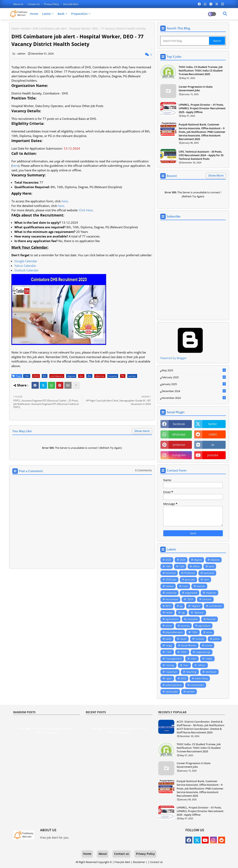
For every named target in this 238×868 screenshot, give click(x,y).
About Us (19, 4)
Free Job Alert (122, 862)
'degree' (196, 606)
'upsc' (169, 678)
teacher (201, 586)
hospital (113, 376)
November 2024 (194, 398)
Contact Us (156, 862)
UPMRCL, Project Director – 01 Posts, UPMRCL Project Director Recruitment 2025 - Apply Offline (202, 108)
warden (191, 692)
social (169, 626)
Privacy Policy (52, 4)
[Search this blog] (185, 41)
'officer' (202, 665)
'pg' (183, 612)
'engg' (169, 645)
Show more (142, 431)
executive (209, 573)
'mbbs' (209, 659)
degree (71, 376)
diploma (100, 376)
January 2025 (194, 384)
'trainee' (200, 639)
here (15, 166)
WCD (168, 606)
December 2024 (194, 391)
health (169, 612)
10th (27, 376)
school (209, 645)
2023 (183, 678)
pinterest (179, 445)
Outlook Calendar (26, 270)
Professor (190, 573)
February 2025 (194, 377)
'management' (174, 659)
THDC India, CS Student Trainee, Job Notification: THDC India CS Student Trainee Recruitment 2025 (201, 71)
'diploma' (199, 612)
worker (26, 28)
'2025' (184, 652)
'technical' (211, 672)
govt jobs (190, 579)
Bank (61, 14)
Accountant (172, 599)
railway (170, 586)
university (171, 593)
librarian (211, 619)
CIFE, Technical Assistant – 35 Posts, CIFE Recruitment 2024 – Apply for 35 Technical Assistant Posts (201, 155)
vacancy (185, 626)
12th (182, 566)
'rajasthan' (172, 672)
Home (34, 14)
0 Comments (143, 470)
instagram (179, 455)
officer (196, 566)
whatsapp (179, 434)
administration (174, 685)
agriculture (204, 626)
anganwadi (191, 593)
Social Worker (189, 645)
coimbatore (57, 376)
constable (192, 619)
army (209, 632)
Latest (46, 14)
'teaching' (191, 672)
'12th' (169, 652)
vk (213, 445)
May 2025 (194, 370)
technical (171, 573)
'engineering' (203, 652)
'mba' (194, 659)
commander (197, 685)
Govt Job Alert (71, 4)
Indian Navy (201, 678)
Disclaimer (139, 862)
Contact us (34, 4)
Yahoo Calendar (25, 266)
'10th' (195, 632)
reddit (213, 434)
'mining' (170, 665)
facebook (179, 424)
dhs (89, 376)
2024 (36, 376)
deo (81, 376)
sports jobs (172, 692)
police (216, 639)
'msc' (186, 665)
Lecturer (207, 599)
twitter (213, 424)
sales (169, 639)
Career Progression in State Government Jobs (196, 88)
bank (211, 566)
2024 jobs (171, 579)
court (185, 586)
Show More (216, 175)
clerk (206, 579)
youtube (213, 455)
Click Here (86, 210)
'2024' (190, 599)
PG (123, 376)
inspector (211, 593)
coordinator (216, 606)
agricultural (172, 619)
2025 (168, 560)
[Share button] (76, 385)
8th (45, 376)
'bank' (183, 639)
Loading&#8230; (193, 270)
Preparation (79, 14)
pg (181, 606)
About (103, 854)
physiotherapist (174, 632)
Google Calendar (26, 261)
